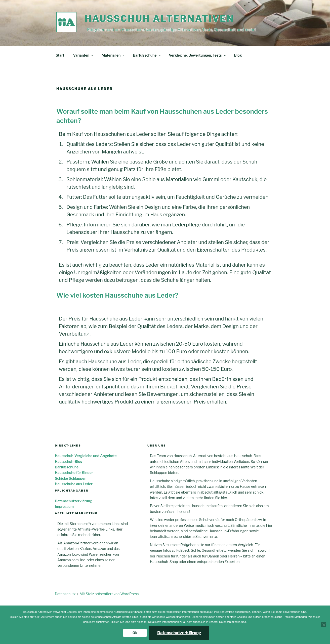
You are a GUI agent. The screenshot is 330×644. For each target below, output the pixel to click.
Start (60, 55)
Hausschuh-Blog (69, 461)
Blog (238, 55)
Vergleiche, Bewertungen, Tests (198, 55)
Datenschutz (65, 594)
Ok (135, 633)
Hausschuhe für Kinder (74, 473)
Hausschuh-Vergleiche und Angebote (86, 456)
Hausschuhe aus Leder (74, 484)
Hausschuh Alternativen (159, 19)
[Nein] (324, 625)
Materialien (113, 55)
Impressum (64, 507)
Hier (119, 529)
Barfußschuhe (147, 55)
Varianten (84, 55)
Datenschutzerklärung (74, 501)
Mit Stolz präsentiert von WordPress (109, 594)
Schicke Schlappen (71, 478)
